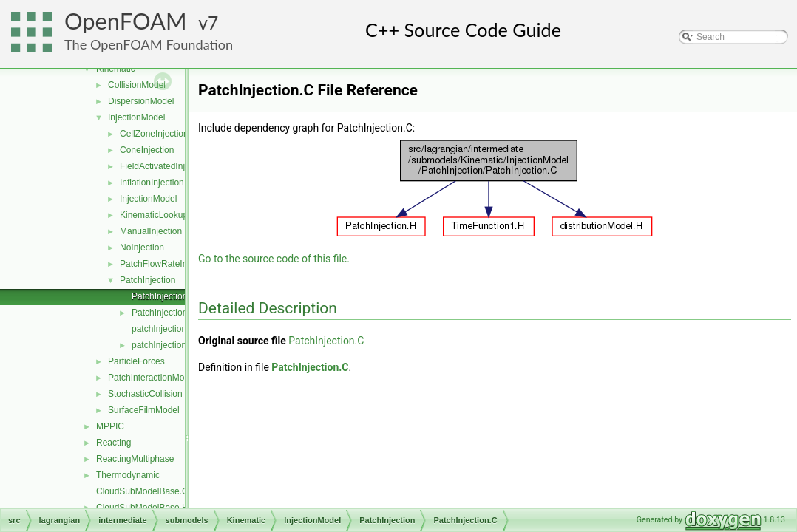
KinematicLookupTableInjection (181, 215)
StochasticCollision (145, 394)
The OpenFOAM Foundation (149, 44)
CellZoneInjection (154, 134)
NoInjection (142, 248)
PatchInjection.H (164, 313)
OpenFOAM (126, 21)
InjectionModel (136, 117)
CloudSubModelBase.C (142, 491)
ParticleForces (136, 361)
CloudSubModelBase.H (142, 508)
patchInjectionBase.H (173, 345)
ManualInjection (151, 231)
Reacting (113, 443)
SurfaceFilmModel (144, 410)
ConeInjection (147, 150)
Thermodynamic (128, 475)
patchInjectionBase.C (173, 329)
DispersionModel (141, 101)
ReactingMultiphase (135, 459)
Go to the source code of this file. (274, 259)
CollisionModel (137, 85)
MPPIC (110, 426)
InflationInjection (152, 183)
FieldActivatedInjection (164, 166)
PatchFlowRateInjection (166, 264)
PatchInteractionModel (152, 378)
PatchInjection (147, 280)
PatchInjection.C (164, 296)
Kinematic (116, 69)
